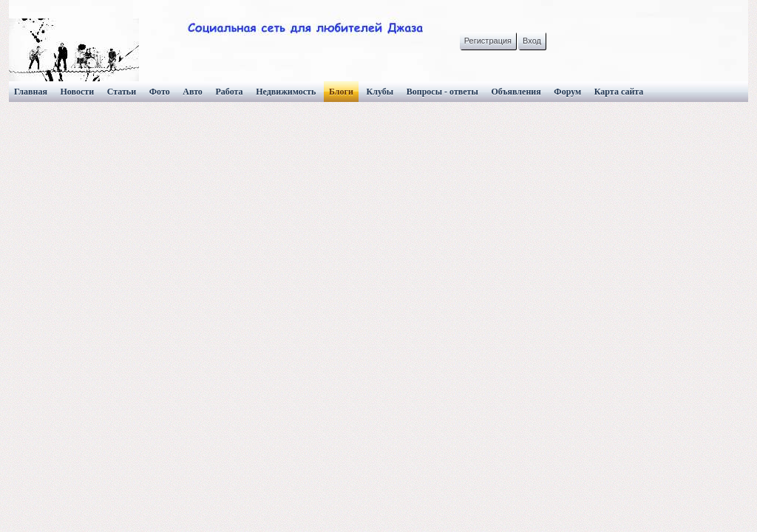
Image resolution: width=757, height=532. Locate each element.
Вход (532, 41)
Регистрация (488, 41)
